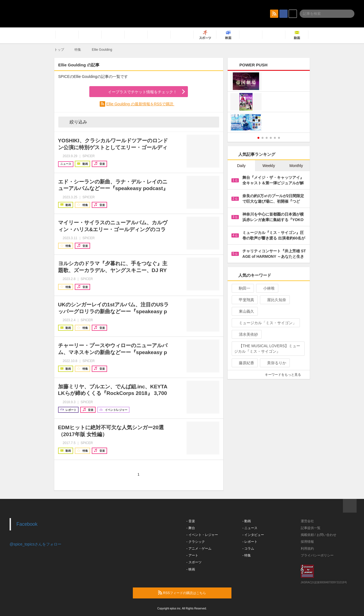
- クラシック (196, 542)
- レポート (250, 542)
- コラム (248, 549)
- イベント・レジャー (202, 535)
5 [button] (275, 138)
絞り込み (74, 122)
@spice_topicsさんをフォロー (35, 544)
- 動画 (247, 521)
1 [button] (258, 138)
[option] (269, 102)
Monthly (296, 166)
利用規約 (307, 549)
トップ (59, 50)
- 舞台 (191, 528)
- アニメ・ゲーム (199, 549)
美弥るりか (274, 363)
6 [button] (279, 138)
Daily (241, 166)
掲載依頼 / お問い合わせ (319, 535)
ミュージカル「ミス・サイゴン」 (265, 323)
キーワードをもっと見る (285, 375)
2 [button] (263, 138)
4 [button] (271, 138)
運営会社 (307, 521)
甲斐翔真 (244, 300)
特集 (78, 50)
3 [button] (267, 138)
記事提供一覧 (311, 528)
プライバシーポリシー (317, 555)
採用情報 (307, 542)
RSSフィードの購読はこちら (193, 593)
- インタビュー (253, 535)
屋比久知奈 (274, 300)
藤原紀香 (244, 363)
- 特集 (247, 555)
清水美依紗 (246, 334)
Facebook (27, 524)
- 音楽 (191, 521)
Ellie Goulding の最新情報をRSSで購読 (140, 104)
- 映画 (191, 569)
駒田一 (242, 288)
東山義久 (244, 311)
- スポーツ (194, 562)
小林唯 (267, 288)
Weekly (269, 166)
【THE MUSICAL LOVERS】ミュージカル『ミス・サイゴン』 (267, 349)
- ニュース (250, 528)
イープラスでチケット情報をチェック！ (136, 92)
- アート (192, 555)
